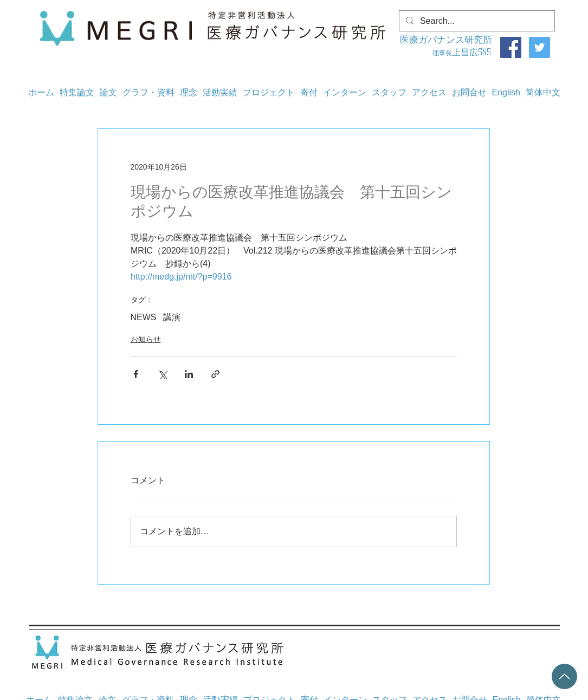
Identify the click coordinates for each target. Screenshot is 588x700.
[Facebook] (511, 47)
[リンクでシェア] (215, 374)
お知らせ (146, 339)
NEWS (144, 317)
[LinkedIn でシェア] (189, 374)
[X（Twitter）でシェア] (162, 374)
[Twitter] (539, 47)
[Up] (564, 676)
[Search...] (476, 21)
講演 (172, 317)
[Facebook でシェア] (136, 374)
